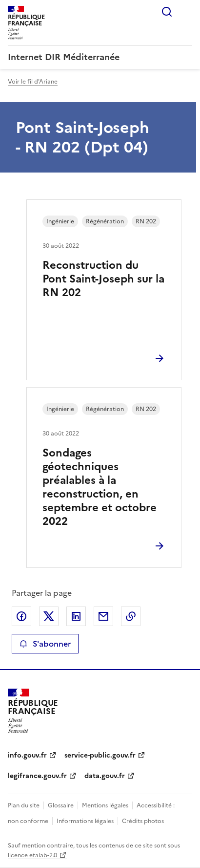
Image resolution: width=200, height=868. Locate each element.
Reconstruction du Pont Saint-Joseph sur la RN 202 (103, 279)
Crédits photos (143, 821)
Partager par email (103, 616)
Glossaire (61, 805)
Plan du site (24, 805)
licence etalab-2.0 (32, 855)
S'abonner (45, 644)
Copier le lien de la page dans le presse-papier (131, 616)
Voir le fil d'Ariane (33, 82)
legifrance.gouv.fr (37, 776)
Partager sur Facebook (21, 616)
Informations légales (85, 821)
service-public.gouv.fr (100, 755)
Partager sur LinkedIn (76, 616)
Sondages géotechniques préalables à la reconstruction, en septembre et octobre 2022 (100, 487)
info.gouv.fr (27, 755)
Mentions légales (105, 805)
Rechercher (167, 12)
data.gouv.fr (105, 776)
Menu (186, 12)
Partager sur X (49, 616)
